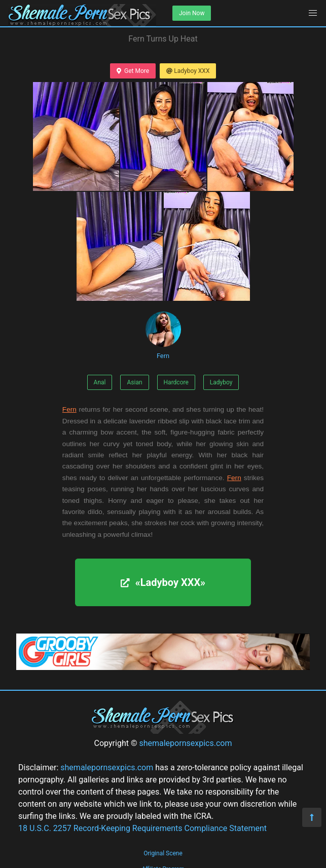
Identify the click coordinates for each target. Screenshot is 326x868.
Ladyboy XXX (188, 71)
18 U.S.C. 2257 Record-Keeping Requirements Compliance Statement (142, 828)
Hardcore (176, 382)
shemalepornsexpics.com (185, 743)
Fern (163, 336)
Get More (133, 71)
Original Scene (163, 853)
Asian (134, 382)
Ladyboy (221, 382)
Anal (100, 382)
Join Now (192, 13)
